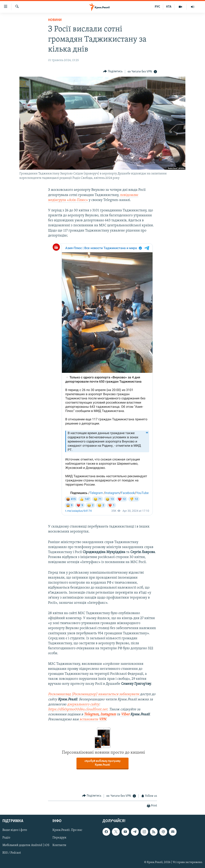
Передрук (59, 838)
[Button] (113, 72)
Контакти (59, 845)
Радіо (6, 838)
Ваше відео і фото (15, 830)
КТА (169, 7)
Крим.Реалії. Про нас (67, 830)
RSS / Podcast (12, 853)
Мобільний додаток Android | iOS (26, 845)
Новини (55, 20)
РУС (157, 7)
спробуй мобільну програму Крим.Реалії (102, 763)
